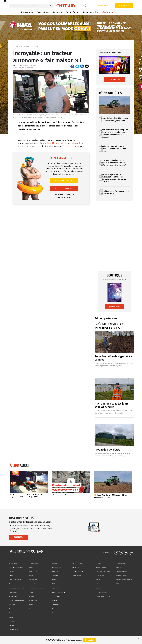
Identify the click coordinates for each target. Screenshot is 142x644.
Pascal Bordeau (18, 65)
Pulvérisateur (13, 592)
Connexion (103, 6)
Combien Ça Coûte (78, 571)
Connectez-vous (64, 197)
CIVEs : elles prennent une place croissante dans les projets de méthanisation (114, 412)
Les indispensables (102, 592)
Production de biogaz (107, 450)
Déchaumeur (57, 613)
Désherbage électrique (16, 567)
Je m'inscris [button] (18, 537)
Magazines (108, 12)
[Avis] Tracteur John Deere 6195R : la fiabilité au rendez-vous (114, 149)
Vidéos (98, 580)
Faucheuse (56, 609)
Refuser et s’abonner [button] (64, 181)
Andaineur (56, 605)
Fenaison (12, 613)
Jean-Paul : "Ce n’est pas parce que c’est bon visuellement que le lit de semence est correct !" (115, 133)
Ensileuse (12, 605)
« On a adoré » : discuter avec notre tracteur (69, 495)
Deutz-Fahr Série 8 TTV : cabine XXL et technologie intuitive (115, 119)
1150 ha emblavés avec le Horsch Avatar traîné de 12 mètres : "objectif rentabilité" (114, 163)
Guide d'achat (78, 563)
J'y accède (90, 640)
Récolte (11, 625)
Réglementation (91, 12)
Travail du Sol (13, 584)
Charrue (55, 571)
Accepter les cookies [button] (64, 188)
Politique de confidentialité (124, 580)
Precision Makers (71, 146)
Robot (11, 617)
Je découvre (114, 307)
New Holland (61, 143)
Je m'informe (114, 79)
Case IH (50, 143)
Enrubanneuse (57, 567)
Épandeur (12, 609)
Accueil (16, 47)
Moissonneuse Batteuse (16, 600)
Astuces (98, 584)
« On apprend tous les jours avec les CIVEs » (112, 405)
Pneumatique (13, 630)
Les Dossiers (100, 588)
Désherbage (32, 609)
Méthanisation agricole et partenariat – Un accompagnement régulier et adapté (113, 455)
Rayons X (57, 12)
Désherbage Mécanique (16, 588)
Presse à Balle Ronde (59, 592)
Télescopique (33, 571)
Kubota (74, 143)
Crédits (118, 584)
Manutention (13, 596)
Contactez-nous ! (121, 571)
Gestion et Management (104, 571)
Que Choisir (76, 567)
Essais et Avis (43, 12)
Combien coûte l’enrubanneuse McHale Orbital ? (115, 192)
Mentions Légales (121, 576)
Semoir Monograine (15, 580)
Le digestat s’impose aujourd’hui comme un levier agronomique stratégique (114, 364)
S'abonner (124, 6)
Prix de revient (77, 576)
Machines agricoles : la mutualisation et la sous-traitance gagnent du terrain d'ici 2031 (114, 178)
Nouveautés (27, 12)
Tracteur (35, 47)
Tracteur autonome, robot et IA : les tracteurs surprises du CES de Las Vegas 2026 (28, 496)
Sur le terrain (100, 576)
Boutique (119, 567)
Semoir (11, 576)
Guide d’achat (72, 12)
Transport (12, 621)
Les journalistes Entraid (103, 596)
